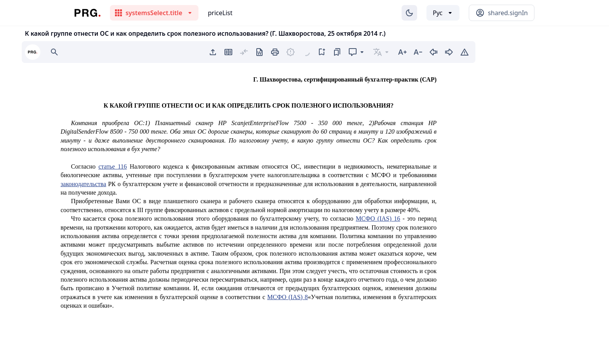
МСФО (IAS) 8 (287, 297)
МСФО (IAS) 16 (378, 219)
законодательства (83, 184)
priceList (220, 13)
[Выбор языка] (443, 13)
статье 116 (112, 166)
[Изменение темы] (409, 13)
